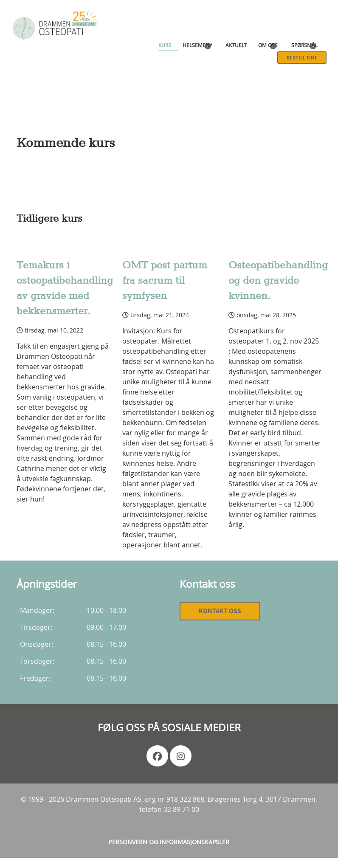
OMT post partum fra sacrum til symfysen (165, 281)
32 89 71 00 (181, 809)
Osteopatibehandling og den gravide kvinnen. (278, 281)
